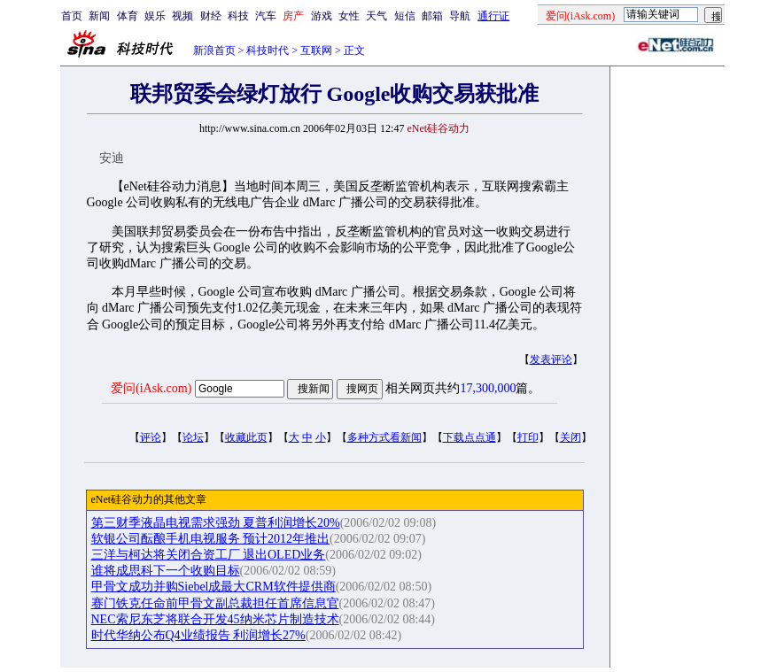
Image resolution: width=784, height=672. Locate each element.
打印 (528, 437)
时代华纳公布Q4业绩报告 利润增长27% (198, 635)
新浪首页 (214, 50)
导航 (460, 16)
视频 (182, 16)
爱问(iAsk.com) (151, 388)
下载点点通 (470, 437)
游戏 (322, 16)
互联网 (316, 50)
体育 (128, 16)
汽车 (266, 16)
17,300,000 (488, 388)
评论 (151, 437)
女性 (349, 16)
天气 (376, 16)
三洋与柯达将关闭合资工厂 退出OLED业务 (209, 555)
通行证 (493, 16)
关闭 (571, 437)
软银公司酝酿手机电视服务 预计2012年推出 (211, 539)
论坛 (193, 437)
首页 (72, 16)
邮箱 (432, 16)
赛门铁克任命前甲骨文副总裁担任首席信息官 (215, 603)
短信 (405, 16)
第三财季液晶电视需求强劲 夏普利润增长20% (216, 523)
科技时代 (268, 50)
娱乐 (155, 16)
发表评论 (551, 359)
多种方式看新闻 (384, 437)
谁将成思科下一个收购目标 (166, 571)
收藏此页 (246, 437)
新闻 (99, 16)
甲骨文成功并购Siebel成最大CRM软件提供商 (213, 587)
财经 (211, 16)
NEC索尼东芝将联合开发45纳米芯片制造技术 (215, 619)
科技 (238, 16)
